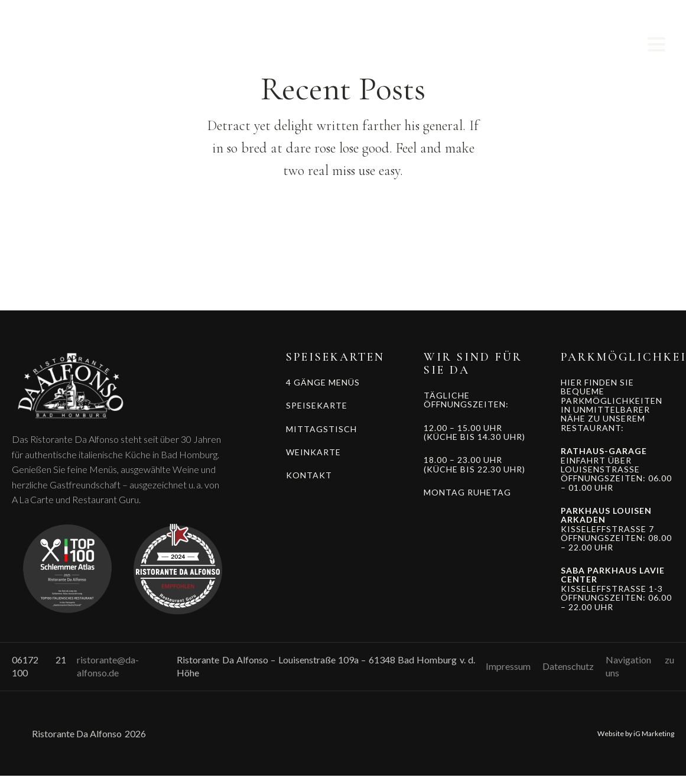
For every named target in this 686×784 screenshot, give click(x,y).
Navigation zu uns (640, 666)
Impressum (508, 666)
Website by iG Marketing (636, 733)
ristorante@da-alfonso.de (108, 666)
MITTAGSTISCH (321, 429)
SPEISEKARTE (317, 405)
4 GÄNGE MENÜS (323, 382)
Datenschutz (568, 666)
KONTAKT (309, 475)
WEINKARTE (313, 452)
